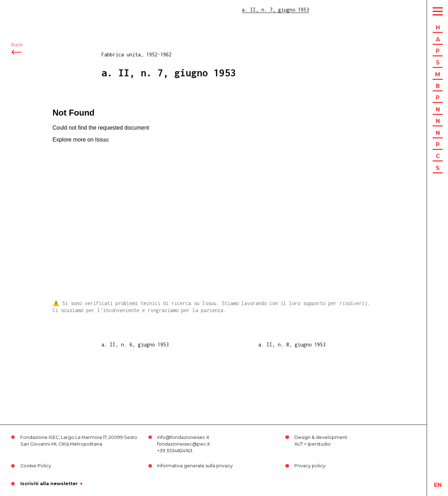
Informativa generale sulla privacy (195, 466)
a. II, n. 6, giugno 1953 (135, 345)
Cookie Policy (36, 466)
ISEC (24, 10)
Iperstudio (319, 444)
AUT (299, 444)
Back (17, 45)
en (438, 485)
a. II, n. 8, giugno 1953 (292, 345)
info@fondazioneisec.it (183, 437)
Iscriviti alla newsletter (49, 484)
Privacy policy (310, 466)
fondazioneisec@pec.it (184, 444)
